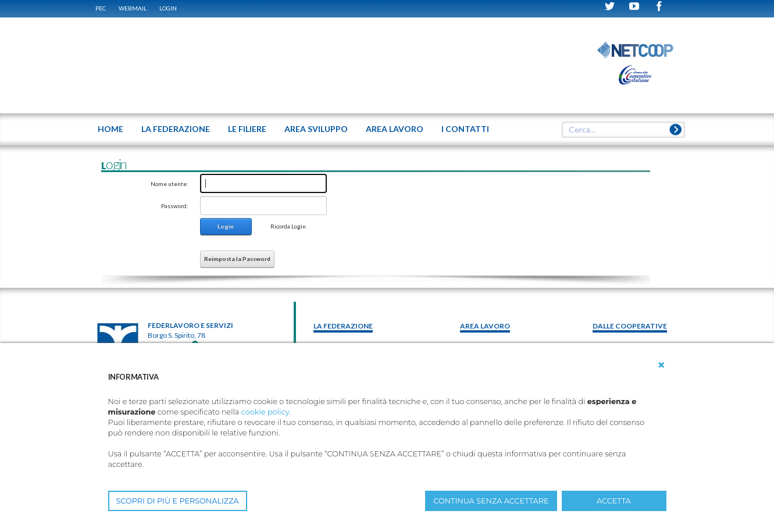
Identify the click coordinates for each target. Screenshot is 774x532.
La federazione (343, 326)
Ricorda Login (288, 226)
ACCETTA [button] (614, 501)
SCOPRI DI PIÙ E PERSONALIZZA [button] (178, 501)
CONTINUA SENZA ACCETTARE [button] (491, 501)
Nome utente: (170, 184)
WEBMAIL (133, 8)
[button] (661, 365)
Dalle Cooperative (630, 326)
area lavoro (485, 326)
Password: (175, 206)
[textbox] (619, 130)
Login (168, 8)
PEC (101, 8)
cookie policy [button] (265, 412)
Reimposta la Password (237, 259)
